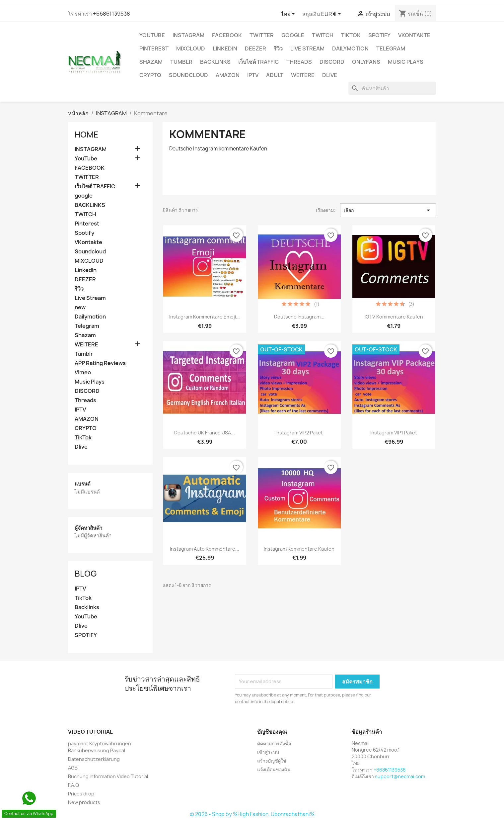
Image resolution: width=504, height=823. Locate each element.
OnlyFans (366, 62)
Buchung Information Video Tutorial (108, 776)
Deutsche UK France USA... (205, 433)
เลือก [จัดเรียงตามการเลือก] (388, 210)
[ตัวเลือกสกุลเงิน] (332, 14)
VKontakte (414, 35)
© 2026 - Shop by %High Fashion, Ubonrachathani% (252, 814)
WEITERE (303, 75)
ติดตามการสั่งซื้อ (274, 743)
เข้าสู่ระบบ (268, 752)
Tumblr (181, 62)
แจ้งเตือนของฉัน (274, 769)
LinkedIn (225, 48)
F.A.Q (73, 785)
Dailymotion (350, 48)
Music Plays (406, 62)
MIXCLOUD (191, 48)
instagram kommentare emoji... (205, 317)
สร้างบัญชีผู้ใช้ (272, 761)
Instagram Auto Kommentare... (205, 549)
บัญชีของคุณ (272, 732)
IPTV (253, 75)
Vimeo (83, 372)
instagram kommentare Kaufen (299, 549)
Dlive (330, 75)
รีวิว (278, 48)
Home (87, 135)
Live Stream (307, 48)
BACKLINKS (215, 62)
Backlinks (87, 607)
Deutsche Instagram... (299, 317)
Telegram (391, 48)
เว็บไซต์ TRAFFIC (258, 62)
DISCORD (332, 62)
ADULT (275, 75)
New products (84, 802)
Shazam (151, 62)
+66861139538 (111, 14)
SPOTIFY (86, 635)
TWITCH (323, 35)
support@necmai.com (400, 776)
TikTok (351, 35)
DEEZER (255, 48)
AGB (73, 768)
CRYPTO (150, 75)
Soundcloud (188, 75)
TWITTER (262, 35)
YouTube (152, 35)
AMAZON (228, 75)
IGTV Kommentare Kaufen (394, 317)
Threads (299, 62)
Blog (86, 574)
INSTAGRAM (188, 35)
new (80, 307)
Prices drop (81, 794)
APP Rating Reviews (100, 363)
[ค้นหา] (392, 88)
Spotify (379, 35)
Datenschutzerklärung (94, 759)
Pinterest (154, 48)
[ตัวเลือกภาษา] (289, 14)
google (293, 35)
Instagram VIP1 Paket (394, 433)
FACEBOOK (227, 35)
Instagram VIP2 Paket (299, 433)
